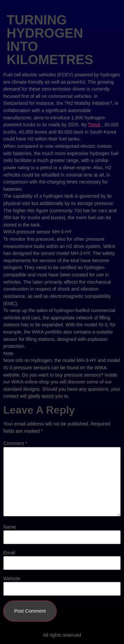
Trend (94, 125)
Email (9, 553)
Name (10, 527)
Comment (15, 443)
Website (12, 579)
